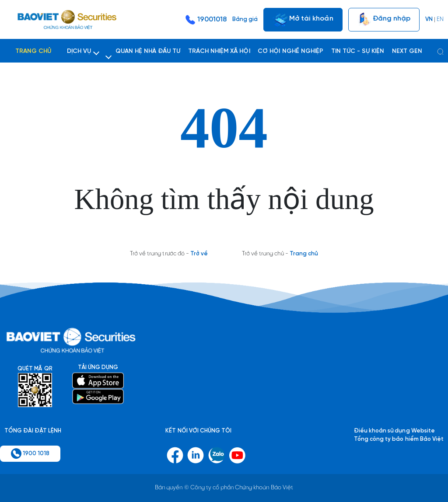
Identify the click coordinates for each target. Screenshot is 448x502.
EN (440, 19)
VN (429, 19)
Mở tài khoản (303, 20)
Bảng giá (245, 19)
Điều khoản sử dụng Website (394, 431)
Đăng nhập (384, 20)
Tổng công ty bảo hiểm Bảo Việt (399, 439)
